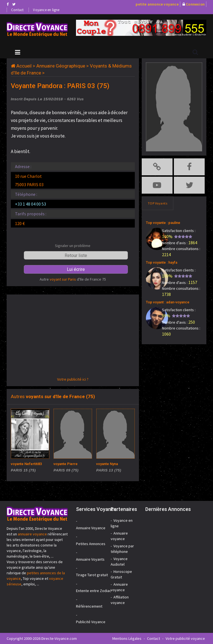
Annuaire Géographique (61, 66)
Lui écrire (76, 269)
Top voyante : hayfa (162, 262)
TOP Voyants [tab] (158, 203)
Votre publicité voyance (185, 638)
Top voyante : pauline (163, 223)
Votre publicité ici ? (73, 379)
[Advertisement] (73, 338)
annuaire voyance (32, 534)
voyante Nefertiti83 (26, 464)
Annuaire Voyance (91, 528)
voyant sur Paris (63, 279)
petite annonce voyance (157, 4)
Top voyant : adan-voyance (168, 302)
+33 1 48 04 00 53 (31, 204)
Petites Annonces (91, 544)
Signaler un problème (73, 246)
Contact (17, 10)
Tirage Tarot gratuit (92, 575)
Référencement (89, 606)
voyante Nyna (107, 464)
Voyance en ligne (46, 10)
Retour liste (76, 255)
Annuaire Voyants (90, 559)
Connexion (195, 4)
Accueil (24, 66)
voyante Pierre (66, 464)
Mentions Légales (127, 638)
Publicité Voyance (91, 622)
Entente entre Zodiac (94, 591)
